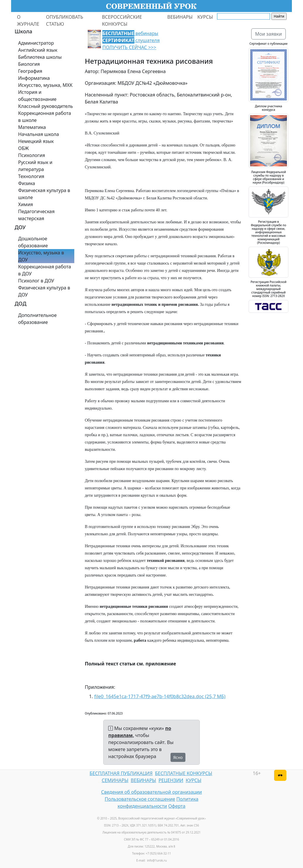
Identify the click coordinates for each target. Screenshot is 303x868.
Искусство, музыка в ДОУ (41, 256)
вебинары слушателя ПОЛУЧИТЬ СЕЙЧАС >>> (131, 40)
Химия (26, 204)
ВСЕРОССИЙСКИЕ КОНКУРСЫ (122, 20)
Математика (32, 127)
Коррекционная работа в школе (45, 117)
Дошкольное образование (33, 242)
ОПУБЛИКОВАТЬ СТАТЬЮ (64, 20)
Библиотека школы (40, 57)
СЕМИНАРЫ (115, 780)
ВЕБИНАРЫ (180, 17)
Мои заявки (268, 34)
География (30, 71)
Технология (31, 176)
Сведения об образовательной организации (151, 792)
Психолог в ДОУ (36, 281)
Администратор (36, 43)
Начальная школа (39, 134)
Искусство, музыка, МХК (45, 85)
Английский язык (38, 50)
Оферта (177, 806)
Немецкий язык (36, 141)
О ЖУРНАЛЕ (28, 20)
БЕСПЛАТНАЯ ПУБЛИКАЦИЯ (121, 773)
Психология (32, 155)
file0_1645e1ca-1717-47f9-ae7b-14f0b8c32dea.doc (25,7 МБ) (160, 696)
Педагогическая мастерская (36, 215)
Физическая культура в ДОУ (44, 291)
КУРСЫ (205, 17)
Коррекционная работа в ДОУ (45, 270)
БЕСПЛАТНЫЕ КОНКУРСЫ (184, 773)
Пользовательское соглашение (140, 799)
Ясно (178, 757)
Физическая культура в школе (44, 194)
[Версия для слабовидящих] (280, 775)
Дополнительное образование (37, 319)
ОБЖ (23, 148)
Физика (27, 183)
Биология (29, 64)
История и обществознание (37, 96)
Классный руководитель (45, 106)
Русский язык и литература (35, 166)
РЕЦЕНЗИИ (171, 780)
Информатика (34, 78)
